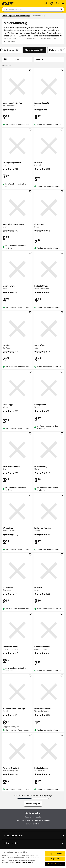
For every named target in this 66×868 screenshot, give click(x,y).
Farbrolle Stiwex (49, 287)
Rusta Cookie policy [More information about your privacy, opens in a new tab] (24, 862)
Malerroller (57, 50)
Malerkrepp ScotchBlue (17, 105)
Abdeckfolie (49, 347)
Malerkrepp (49, 164)
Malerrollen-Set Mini (17, 468)
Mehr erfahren (9, 41)
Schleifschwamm (17, 648)
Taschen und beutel (33, 817)
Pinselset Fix (49, 226)
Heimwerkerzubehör (33, 824)
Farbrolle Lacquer (49, 769)
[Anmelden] (46, 3)
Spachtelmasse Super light (17, 710)
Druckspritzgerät (49, 105)
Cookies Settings (55, 864)
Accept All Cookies (55, 854)
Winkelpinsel (17, 529)
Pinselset (17, 347)
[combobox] (31, 9)
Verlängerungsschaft (17, 164)
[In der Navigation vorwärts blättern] (63, 50)
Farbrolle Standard (49, 710)
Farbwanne (17, 589)
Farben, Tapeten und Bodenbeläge (16, 16)
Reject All (55, 859)
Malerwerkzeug (35, 50)
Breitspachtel (49, 406)
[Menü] (63, 3)
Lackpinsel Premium (49, 529)
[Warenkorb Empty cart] (57, 3)
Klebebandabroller (49, 648)
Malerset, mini (17, 287)
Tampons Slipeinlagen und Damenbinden (33, 820)
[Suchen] (61, 9)
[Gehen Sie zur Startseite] (8, 3)
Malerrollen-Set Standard (17, 226)
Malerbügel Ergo (49, 468)
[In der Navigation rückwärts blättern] (3, 50)
